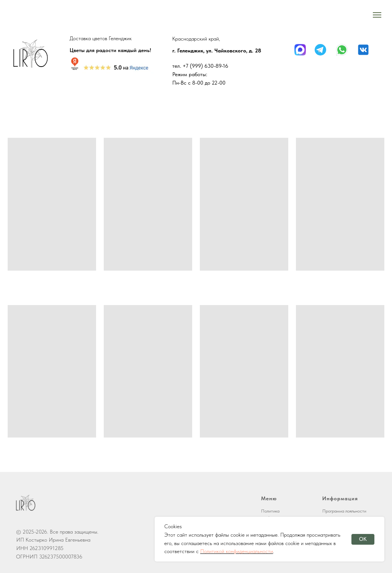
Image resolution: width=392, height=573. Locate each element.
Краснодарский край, (196, 39)
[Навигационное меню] (377, 15)
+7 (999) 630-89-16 (205, 66)
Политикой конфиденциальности (237, 551)
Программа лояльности (344, 511)
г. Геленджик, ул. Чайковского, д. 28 (217, 51)
